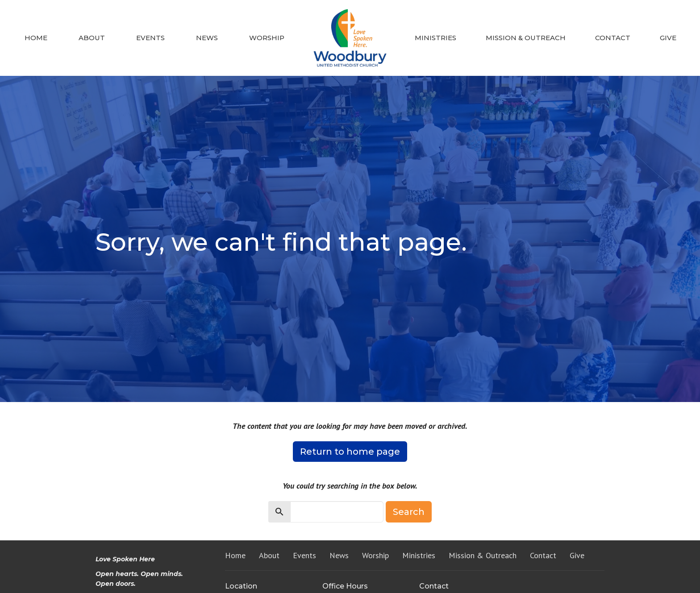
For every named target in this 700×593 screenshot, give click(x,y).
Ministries (435, 38)
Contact (613, 38)
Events (150, 38)
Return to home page (350, 452)
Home (36, 38)
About (92, 38)
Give (668, 38)
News (207, 38)
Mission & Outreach (526, 38)
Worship (267, 38)
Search (409, 512)
